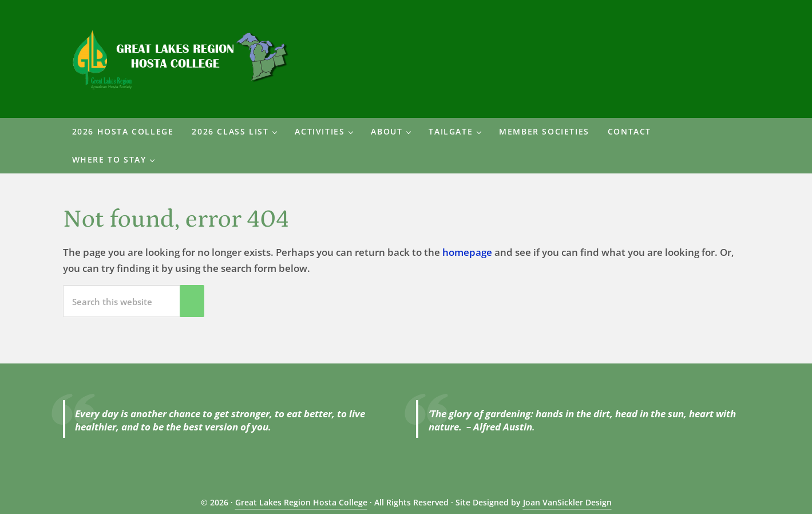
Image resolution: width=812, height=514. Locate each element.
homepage (467, 252)
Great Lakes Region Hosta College (301, 502)
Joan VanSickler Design (567, 502)
